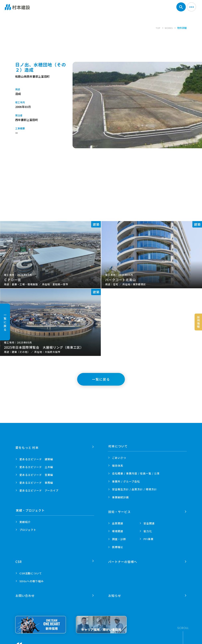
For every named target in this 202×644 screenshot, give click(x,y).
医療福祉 (118, 546)
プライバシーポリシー (67, 642)
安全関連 (149, 522)
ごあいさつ (119, 458)
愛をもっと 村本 (27, 446)
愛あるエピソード (36, 458)
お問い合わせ (25, 591)
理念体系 (118, 466)
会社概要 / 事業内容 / (136, 473)
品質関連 (118, 522)
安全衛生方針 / (134, 489)
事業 (120, 497)
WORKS (168, 28)
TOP (157, 28)
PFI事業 (148, 538)
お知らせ (115, 591)
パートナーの (123, 559)
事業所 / (126, 481)
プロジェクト (28, 530)
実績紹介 (25, 522)
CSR (19, 559)
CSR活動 (31, 570)
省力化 (148, 530)
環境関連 (118, 530)
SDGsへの (32, 578)
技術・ (120, 510)
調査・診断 (119, 538)
